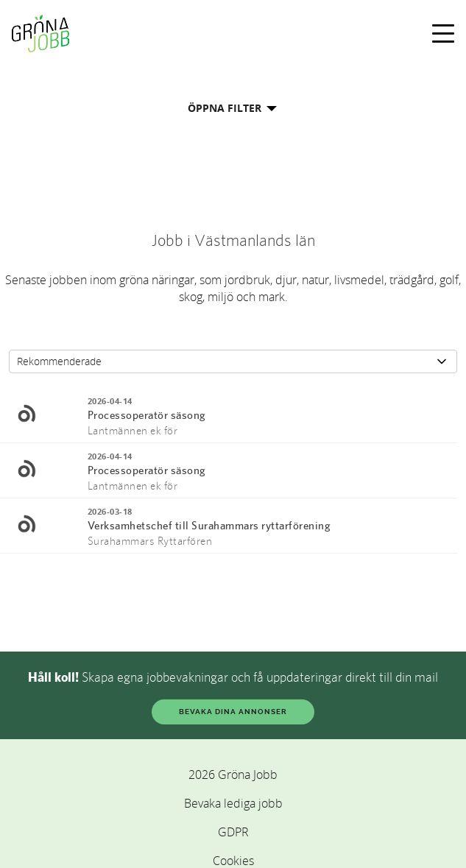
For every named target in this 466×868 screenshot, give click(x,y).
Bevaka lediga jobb (233, 803)
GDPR (233, 832)
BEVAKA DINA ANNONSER (233, 712)
